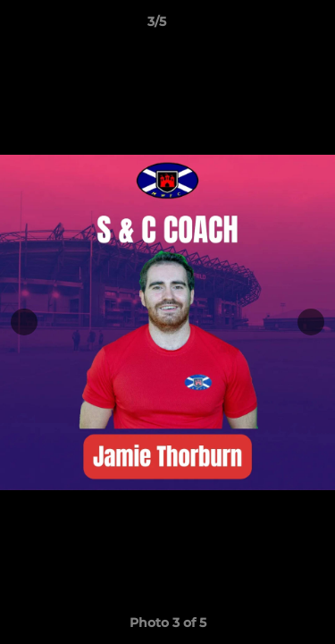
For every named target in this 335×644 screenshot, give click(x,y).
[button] (271, 26)
